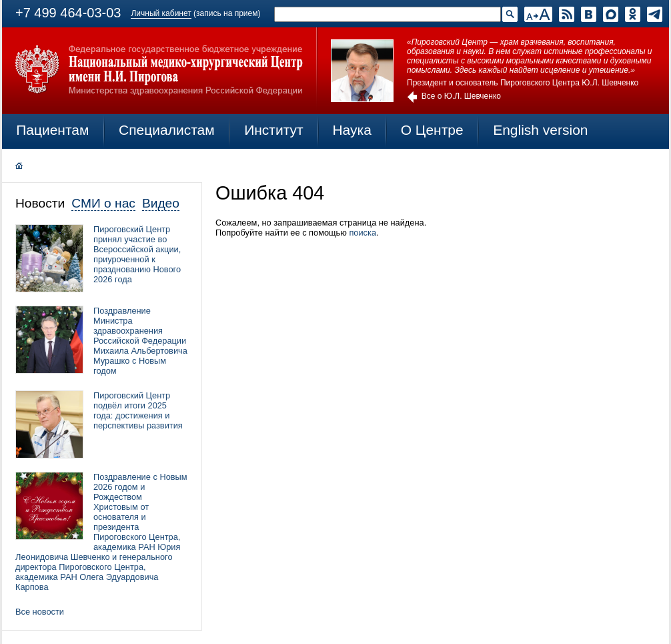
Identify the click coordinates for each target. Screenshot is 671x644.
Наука (352, 130)
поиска (363, 233)
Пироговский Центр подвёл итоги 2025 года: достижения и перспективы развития (138, 410)
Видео (161, 203)
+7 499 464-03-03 (68, 13)
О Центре (432, 130)
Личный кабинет (161, 13)
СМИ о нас (103, 203)
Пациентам (52, 130)
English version (540, 130)
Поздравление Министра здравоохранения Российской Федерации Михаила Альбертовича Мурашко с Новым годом (140, 341)
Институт (274, 130)
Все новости (40, 612)
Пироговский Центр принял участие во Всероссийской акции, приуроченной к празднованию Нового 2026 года (137, 254)
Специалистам (167, 130)
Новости (40, 203)
